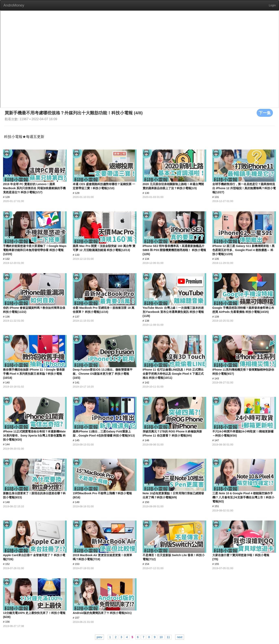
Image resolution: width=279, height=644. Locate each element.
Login (272, 5)
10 (161, 637)
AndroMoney (14, 5)
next (180, 637)
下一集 (265, 113)
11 (168, 637)
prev (99, 637)
